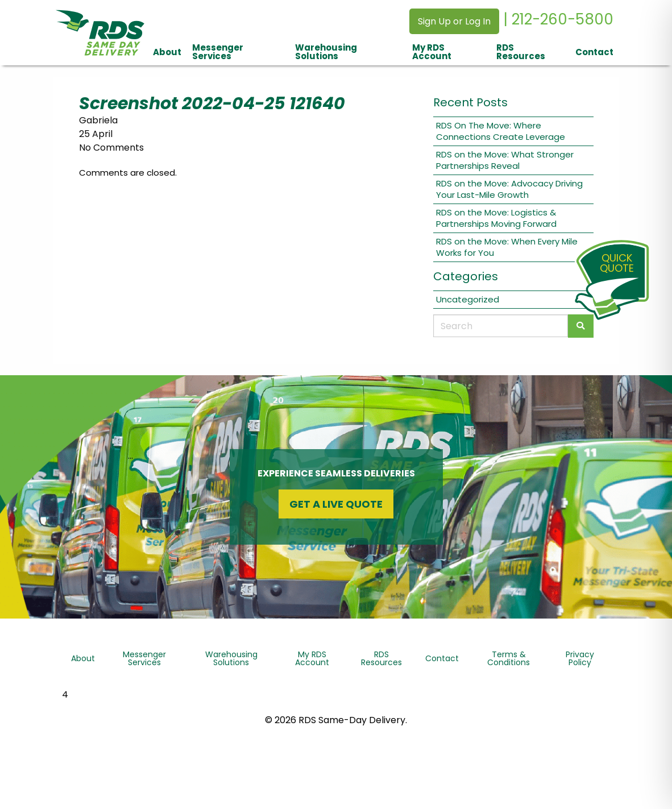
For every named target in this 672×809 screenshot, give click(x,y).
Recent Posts (470, 102)
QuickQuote (617, 263)
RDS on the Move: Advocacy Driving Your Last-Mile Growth (509, 189)
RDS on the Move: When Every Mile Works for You (507, 247)
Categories (466, 276)
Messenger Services (218, 52)
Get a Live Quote (336, 504)
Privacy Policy (580, 658)
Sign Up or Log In (454, 21)
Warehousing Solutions (326, 52)
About (167, 52)
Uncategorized (468, 299)
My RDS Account (432, 52)
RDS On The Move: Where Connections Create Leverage (501, 131)
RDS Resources (521, 52)
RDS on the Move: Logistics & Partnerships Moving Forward (496, 218)
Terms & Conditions (509, 658)
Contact (594, 52)
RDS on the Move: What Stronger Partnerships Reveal (505, 160)
